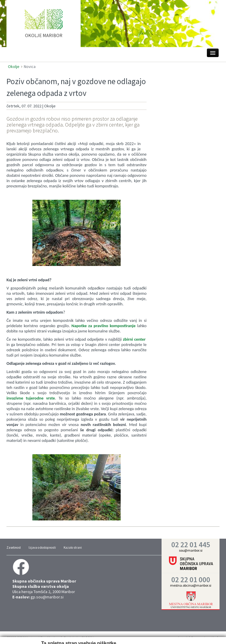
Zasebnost (14, 548)
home (44, 26)
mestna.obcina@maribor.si (191, 585)
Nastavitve (62, 633)
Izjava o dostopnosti (42, 548)
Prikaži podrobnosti (135, 633)
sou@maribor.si (191, 550)
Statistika (87, 633)
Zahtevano (36, 633)
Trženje (109, 633)
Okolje (14, 66)
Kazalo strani (73, 548)
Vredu (191, 633)
